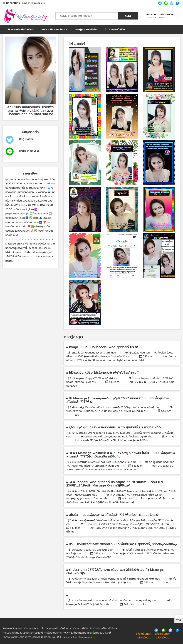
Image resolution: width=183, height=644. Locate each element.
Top (179, 620)
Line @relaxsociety (34, 3)
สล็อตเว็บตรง (143, 634)
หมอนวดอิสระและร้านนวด (55, 29)
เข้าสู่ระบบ (151, 14)
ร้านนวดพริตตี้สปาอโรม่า (20, 29)
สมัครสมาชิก (166, 14)
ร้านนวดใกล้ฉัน (115, 29)
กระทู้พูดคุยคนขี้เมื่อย (87, 29)
